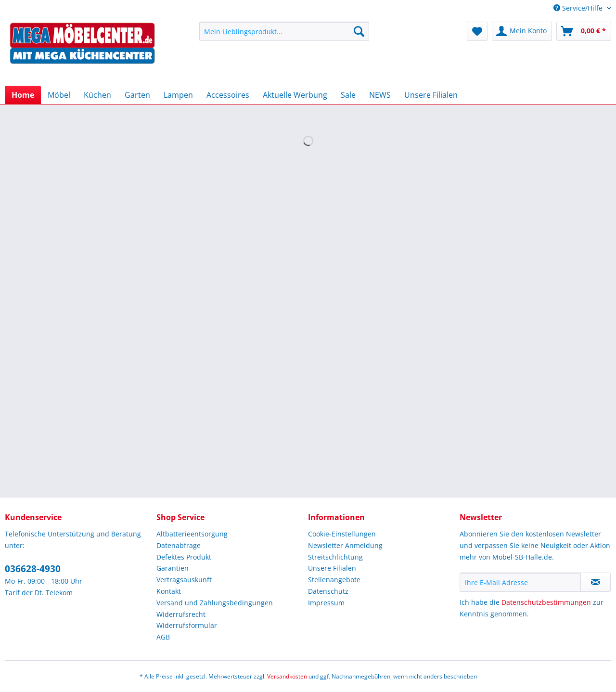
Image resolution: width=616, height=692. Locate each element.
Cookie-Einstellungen (342, 534)
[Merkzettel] (477, 31)
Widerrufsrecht (181, 614)
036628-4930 (33, 569)
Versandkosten (287, 676)
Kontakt (169, 591)
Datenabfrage (179, 545)
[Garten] (137, 95)
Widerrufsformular (187, 625)
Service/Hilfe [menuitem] (579, 8)
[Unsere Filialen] (431, 95)
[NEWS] (380, 95)
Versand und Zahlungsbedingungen (215, 603)
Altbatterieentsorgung (192, 534)
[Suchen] (359, 31)
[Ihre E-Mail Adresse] (520, 582)
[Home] (23, 95)
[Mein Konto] (522, 31)
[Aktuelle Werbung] (295, 95)
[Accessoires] (228, 95)
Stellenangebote (334, 580)
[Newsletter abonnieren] (596, 582)
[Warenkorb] (584, 31)
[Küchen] (97, 95)
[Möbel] (59, 95)
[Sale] (348, 95)
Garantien (173, 568)
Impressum (326, 603)
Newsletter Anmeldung (345, 545)
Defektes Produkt (184, 557)
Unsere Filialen (332, 568)
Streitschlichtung (335, 557)
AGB (163, 637)
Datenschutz (328, 591)
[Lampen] (178, 95)
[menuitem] (284, 36)
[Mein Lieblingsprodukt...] (284, 31)
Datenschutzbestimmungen (546, 602)
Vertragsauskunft (184, 580)
